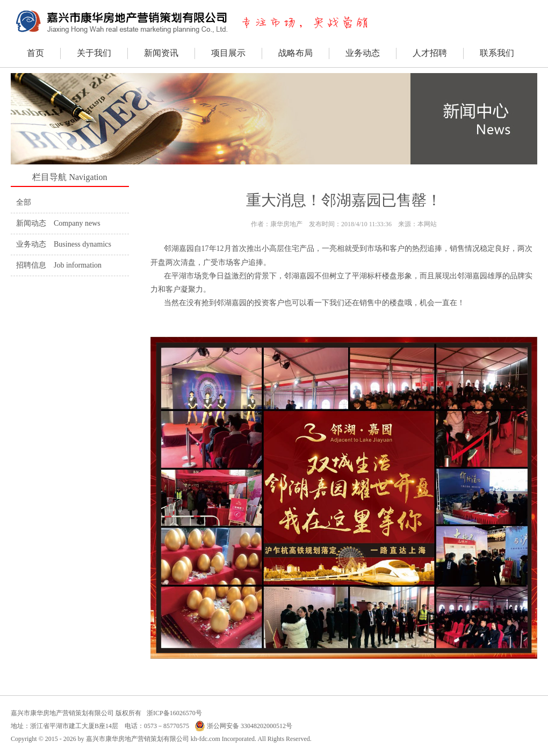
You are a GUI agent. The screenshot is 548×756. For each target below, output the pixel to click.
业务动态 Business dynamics (64, 244)
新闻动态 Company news (58, 223)
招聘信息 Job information (59, 265)
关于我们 (94, 53)
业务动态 (363, 53)
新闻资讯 (161, 53)
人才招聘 (430, 53)
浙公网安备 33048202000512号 (243, 726)
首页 (35, 53)
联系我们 (497, 53)
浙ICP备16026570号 (174, 713)
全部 (24, 202)
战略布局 (295, 53)
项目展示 (228, 53)
